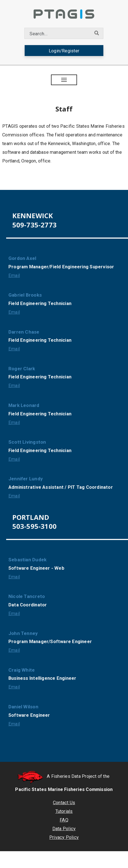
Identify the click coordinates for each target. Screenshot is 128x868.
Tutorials (64, 811)
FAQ (64, 820)
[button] (64, 80)
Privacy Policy (64, 837)
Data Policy (64, 829)
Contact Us (64, 803)
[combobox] (57, 33)
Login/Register (64, 51)
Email (14, 275)
